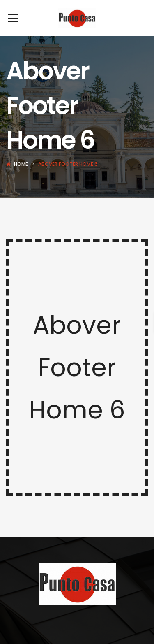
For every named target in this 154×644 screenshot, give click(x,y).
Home (21, 176)
